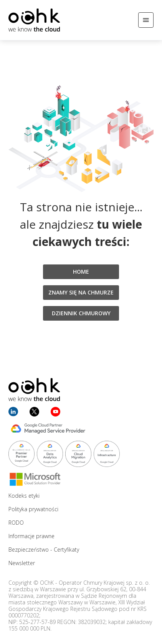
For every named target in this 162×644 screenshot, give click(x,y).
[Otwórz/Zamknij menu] (146, 20)
